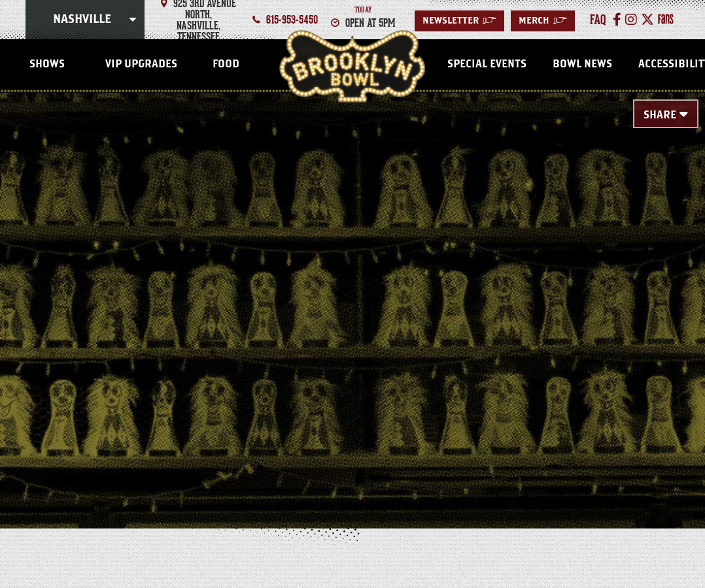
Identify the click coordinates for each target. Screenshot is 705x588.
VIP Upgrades (141, 64)
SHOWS (47, 64)
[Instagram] (631, 20)
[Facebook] (617, 20)
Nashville (82, 20)
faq (598, 20)
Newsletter (459, 21)
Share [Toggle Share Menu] (660, 115)
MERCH (543, 21)
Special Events (487, 64)
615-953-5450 (292, 20)
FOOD (226, 64)
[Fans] (666, 20)
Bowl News (582, 64)
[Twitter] (647, 20)
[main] (352, 289)
